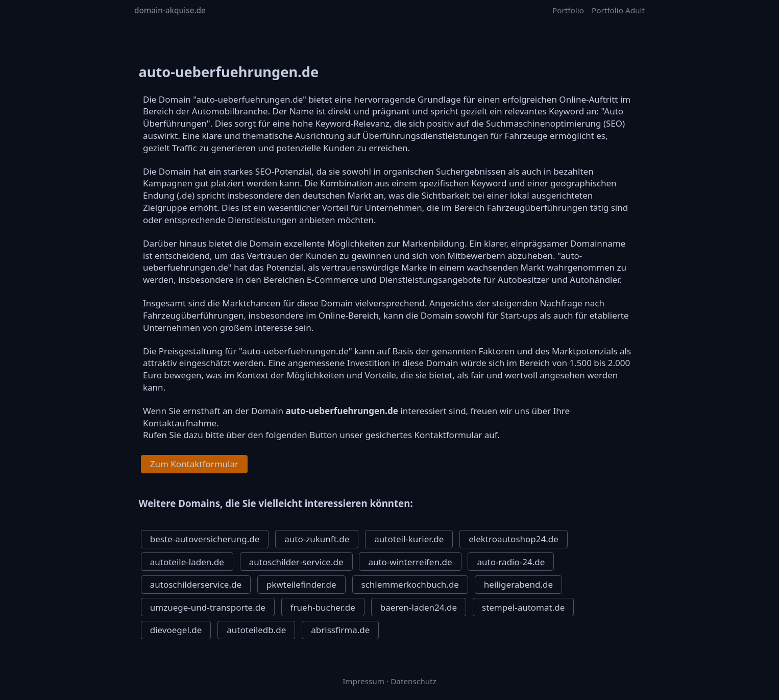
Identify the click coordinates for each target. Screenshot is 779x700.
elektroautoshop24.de (514, 539)
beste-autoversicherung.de (205, 539)
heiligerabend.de (518, 584)
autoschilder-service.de (296, 562)
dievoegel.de (176, 630)
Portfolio (568, 10)
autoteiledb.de (256, 630)
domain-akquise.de (170, 10)
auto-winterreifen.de (410, 562)
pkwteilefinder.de (301, 584)
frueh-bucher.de (323, 607)
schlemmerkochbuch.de (410, 584)
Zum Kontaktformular (194, 464)
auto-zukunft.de (317, 539)
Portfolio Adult (618, 10)
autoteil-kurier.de (409, 539)
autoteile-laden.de (187, 562)
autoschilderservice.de (196, 584)
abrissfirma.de (340, 630)
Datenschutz (413, 681)
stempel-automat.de (523, 607)
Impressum (363, 681)
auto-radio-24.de (511, 562)
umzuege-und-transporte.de (208, 607)
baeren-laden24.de (419, 607)
